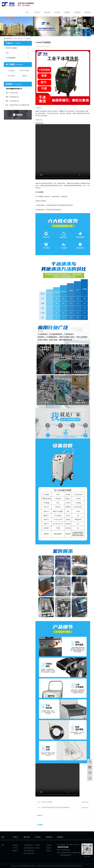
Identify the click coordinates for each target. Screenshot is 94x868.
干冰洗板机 (27, 38)
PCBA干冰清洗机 (25, 71)
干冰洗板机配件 (11, 58)
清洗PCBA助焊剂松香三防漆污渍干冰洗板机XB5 (55, 807)
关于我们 (57, 12)
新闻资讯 (77, 12)
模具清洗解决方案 (29, 848)
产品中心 (37, 12)
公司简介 (37, 845)
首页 (27, 12)
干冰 (7, 53)
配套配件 (15, 851)
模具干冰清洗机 (63, 866)
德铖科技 (25, 76)
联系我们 (88, 12)
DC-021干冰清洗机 (47, 802)
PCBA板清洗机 (71, 866)
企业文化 (37, 848)
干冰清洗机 (56, 866)
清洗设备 (15, 845)
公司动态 (49, 845)
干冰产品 (15, 848)
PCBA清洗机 (11, 76)
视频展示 (67, 12)
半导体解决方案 (28, 845)
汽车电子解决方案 (29, 851)
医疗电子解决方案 (29, 853)
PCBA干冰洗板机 (11, 48)
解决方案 (47, 12)
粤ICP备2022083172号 (42, 866)
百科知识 (49, 851)
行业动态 (49, 848)
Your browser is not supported (63, 152)
